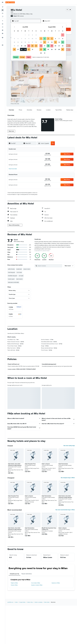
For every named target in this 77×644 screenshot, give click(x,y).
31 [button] (32, 49)
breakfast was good (13, 276)
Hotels (16, 602)
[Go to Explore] (3, 24)
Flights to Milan (14, 583)
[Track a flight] (3, 27)
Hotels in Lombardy (38, 602)
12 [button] (14, 42)
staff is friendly (11, 269)
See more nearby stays (69, 446)
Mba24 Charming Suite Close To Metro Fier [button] (49, 529)
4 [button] (36, 35)
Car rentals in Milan (36, 583)
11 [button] (36, 39)
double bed (19, 269)
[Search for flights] (3, 7)
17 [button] (32, 42)
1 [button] (25, 35)
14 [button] (22, 42)
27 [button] (18, 49)
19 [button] (14, 46)
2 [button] (29, 35)
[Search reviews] (50, 266)
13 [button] (18, 42)
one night (21, 276)
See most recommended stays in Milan (65, 510)
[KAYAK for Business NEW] (3, 33)
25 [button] (36, 46)
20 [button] (18, 46)
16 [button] (29, 42)
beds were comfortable (13, 282)
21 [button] (22, 46)
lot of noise (19, 272)
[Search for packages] (3, 16)
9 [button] (29, 39)
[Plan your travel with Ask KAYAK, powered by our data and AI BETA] (3, 21)
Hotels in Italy (30, 602)
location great (11, 279)
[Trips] (3, 38)
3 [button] (32, 35)
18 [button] (36, 42)
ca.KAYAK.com (10, 602)
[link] (48, 154)
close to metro (27, 269)
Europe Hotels (22, 602)
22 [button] (25, 46)
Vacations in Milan (56, 583)
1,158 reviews (20, 16)
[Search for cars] (3, 13)
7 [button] (22, 39)
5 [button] (14, 39)
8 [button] (25, 39)
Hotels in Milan (14, 585)
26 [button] (14, 49)
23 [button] (29, 46)
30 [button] (29, 49)
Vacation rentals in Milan (37, 585)
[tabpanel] (41, 582)
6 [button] (18, 39)
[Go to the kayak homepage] (10, 2)
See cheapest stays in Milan (68, 478)
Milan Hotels (47, 602)
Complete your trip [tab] (14, 574)
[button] (3, 2)
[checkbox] (15, 308)
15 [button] (25, 42)
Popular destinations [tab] (27, 574)
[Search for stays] (3, 10)
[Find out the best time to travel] (3, 30)
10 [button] (32, 39)
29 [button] (25, 49)
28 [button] (22, 49)
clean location (19, 279)
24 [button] (32, 46)
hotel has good (11, 272)
